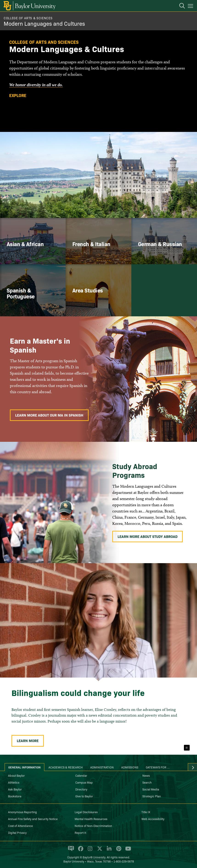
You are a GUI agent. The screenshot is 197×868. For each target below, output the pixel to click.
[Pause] (187, 748)
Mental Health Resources (91, 819)
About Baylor (16, 775)
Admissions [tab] (130, 767)
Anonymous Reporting (23, 812)
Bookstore (15, 796)
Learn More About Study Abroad (148, 536)
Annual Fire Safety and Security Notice (33, 819)
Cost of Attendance (20, 826)
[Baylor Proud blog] (70, 851)
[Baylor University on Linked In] (108, 851)
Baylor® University (94, 857)
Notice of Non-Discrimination (93, 826)
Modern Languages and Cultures (44, 23)
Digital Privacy (17, 832)
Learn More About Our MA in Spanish (49, 415)
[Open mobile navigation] (191, 7)
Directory (81, 789)
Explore (18, 95)
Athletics (14, 782)
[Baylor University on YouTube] (127, 851)
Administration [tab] (102, 767)
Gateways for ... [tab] (158, 767)
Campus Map (84, 782)
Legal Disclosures (86, 812)
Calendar (81, 775)
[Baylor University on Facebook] (80, 851)
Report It (80, 832)
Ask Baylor (15, 789)
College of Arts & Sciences (28, 18)
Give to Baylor (84, 796)
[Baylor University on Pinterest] (118, 851)
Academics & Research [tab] (66, 767)
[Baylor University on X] (99, 851)
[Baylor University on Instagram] (89, 851)
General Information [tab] (24, 767)
